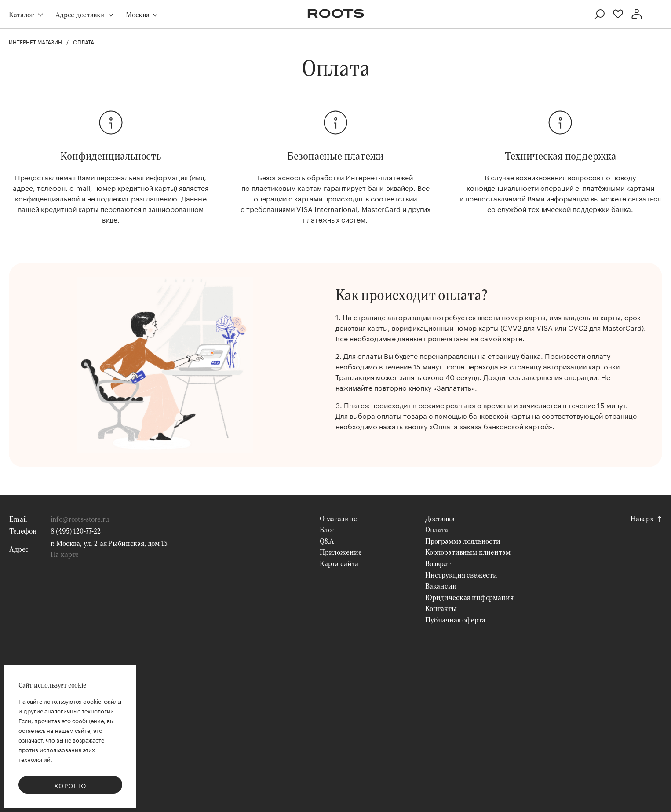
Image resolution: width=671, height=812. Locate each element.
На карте (65, 554)
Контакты (441, 608)
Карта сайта (339, 563)
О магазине (338, 518)
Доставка (440, 518)
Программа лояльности (463, 541)
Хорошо (70, 785)
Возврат (438, 563)
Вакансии (441, 586)
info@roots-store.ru (80, 519)
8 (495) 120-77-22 (76, 531)
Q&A (327, 541)
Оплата (437, 529)
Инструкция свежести (461, 575)
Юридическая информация (469, 597)
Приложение (341, 552)
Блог (327, 529)
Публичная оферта (455, 620)
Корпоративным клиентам (468, 552)
